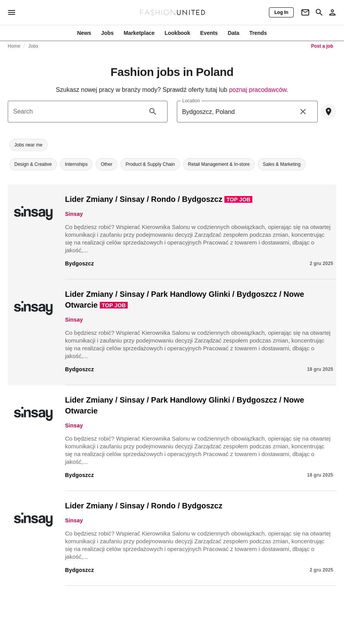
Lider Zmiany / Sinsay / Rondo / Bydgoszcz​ (144, 199)
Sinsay (74, 214)
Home (14, 46)
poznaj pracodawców (258, 90)
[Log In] (281, 12)
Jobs (33, 46)
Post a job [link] (322, 46)
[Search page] (319, 12)
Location (191, 101)
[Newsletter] (305, 12)
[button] (28, 145)
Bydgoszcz (80, 263)
